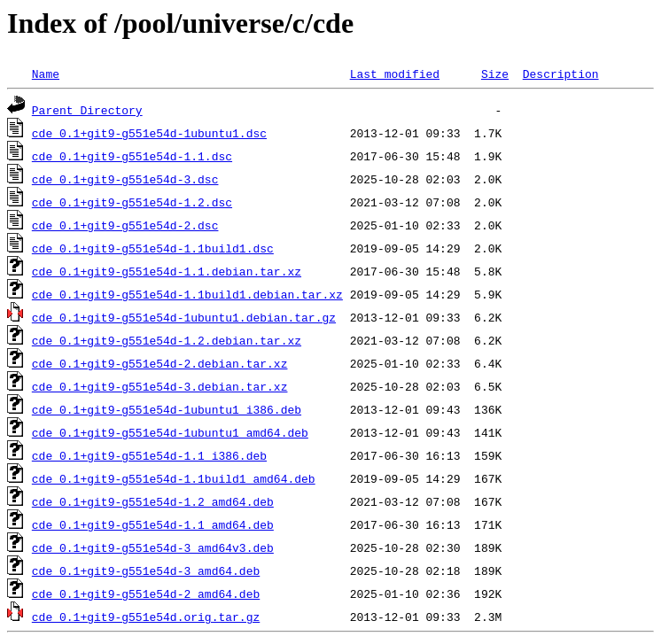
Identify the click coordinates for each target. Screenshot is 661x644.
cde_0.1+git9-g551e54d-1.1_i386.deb (149, 455)
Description (561, 74)
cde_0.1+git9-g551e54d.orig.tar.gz (146, 617)
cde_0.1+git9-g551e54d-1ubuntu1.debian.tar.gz (184, 317)
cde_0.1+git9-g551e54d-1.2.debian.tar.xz (167, 340)
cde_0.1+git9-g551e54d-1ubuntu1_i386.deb (167, 409)
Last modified (395, 74)
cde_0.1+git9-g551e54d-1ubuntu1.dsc (149, 133)
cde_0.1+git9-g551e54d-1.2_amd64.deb (153, 501)
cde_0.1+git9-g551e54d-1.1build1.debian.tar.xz (187, 294)
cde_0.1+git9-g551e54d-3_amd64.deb (146, 570)
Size (495, 74)
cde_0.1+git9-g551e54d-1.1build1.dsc (153, 248)
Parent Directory (87, 110)
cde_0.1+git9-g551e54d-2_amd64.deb (146, 594)
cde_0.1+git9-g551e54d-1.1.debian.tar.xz (167, 271)
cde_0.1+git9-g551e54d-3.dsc (125, 179)
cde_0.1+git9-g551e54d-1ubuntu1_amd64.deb (170, 432)
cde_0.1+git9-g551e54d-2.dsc (125, 225)
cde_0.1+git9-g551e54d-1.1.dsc (132, 156)
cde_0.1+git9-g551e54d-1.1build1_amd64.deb (174, 478)
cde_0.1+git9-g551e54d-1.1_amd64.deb (153, 524)
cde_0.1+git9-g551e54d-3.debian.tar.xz (160, 386)
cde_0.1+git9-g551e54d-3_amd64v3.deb (153, 547)
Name (46, 74)
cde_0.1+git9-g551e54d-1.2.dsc (132, 202)
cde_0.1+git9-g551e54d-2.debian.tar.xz (160, 363)
